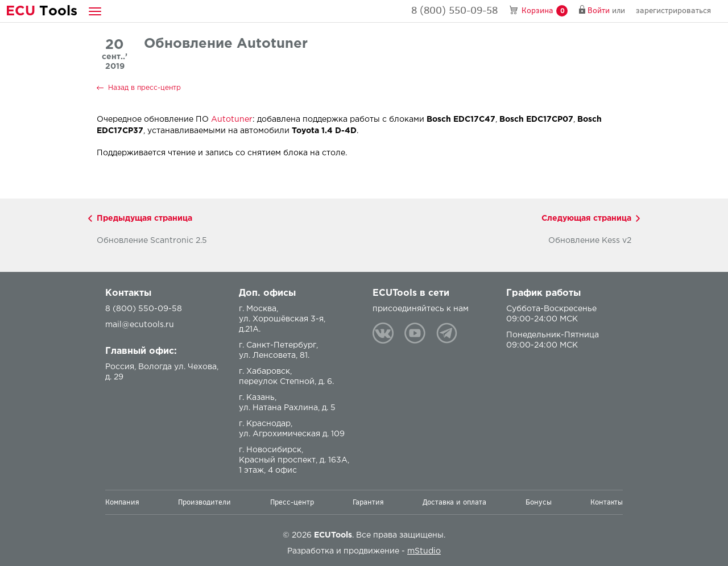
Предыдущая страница (144, 218)
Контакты (607, 502)
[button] (95, 11)
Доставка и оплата (454, 502)
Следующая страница (586, 218)
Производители (204, 502)
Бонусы (539, 502)
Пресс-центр (292, 502)
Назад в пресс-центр (144, 88)
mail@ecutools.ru (140, 325)
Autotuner (232, 119)
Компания (122, 502)
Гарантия (368, 502)
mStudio (424, 551)
